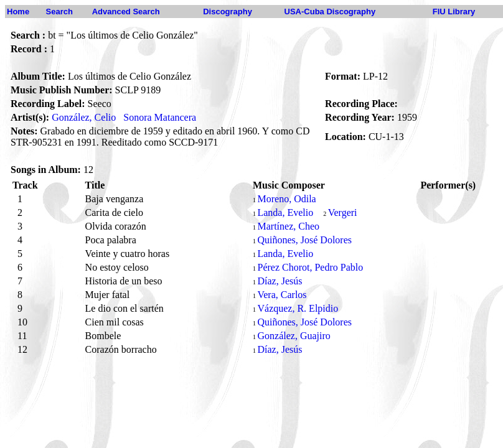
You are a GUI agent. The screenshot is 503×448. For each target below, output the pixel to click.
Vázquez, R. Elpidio (298, 308)
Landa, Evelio (285, 212)
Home (18, 12)
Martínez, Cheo (288, 226)
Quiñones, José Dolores (304, 240)
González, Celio (84, 117)
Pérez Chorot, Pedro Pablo (310, 267)
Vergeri (343, 212)
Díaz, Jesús (280, 281)
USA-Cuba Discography (330, 12)
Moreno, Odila (286, 199)
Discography (228, 12)
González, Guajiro (294, 336)
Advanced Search (126, 12)
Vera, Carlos (282, 295)
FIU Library (454, 12)
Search (59, 12)
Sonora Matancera (160, 117)
